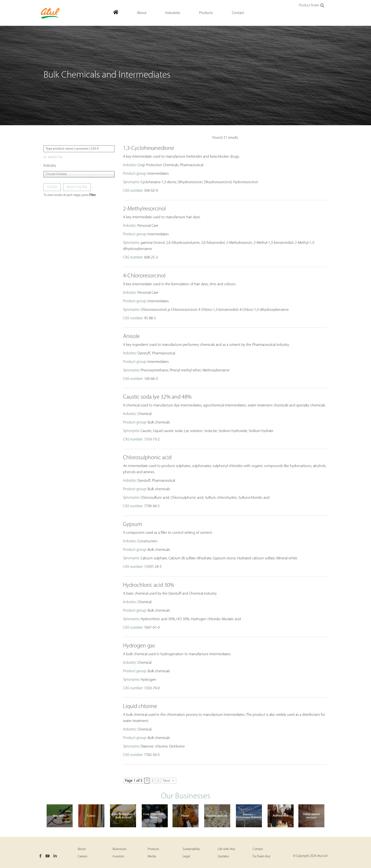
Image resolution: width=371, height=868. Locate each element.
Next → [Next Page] (169, 781)
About (82, 849)
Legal (186, 857)
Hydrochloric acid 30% (149, 585)
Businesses (120, 849)
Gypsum (133, 525)
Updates (223, 857)
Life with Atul (226, 849)
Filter (52, 187)
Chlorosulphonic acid (147, 458)
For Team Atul (261, 857)
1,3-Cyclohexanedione (149, 148)
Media (152, 857)
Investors (118, 857)
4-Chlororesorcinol (144, 276)
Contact (258, 849)
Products (153, 849)
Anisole (131, 337)
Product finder (312, 6)
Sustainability (191, 849)
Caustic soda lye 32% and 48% (157, 397)
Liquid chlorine (140, 707)
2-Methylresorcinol (144, 209)
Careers (82, 857)
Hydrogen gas (139, 646)
